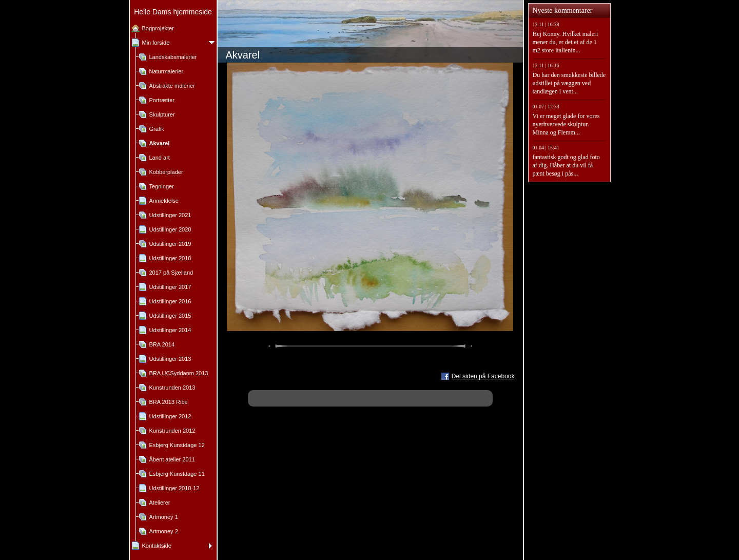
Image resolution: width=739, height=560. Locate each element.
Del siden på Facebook (483, 376)
